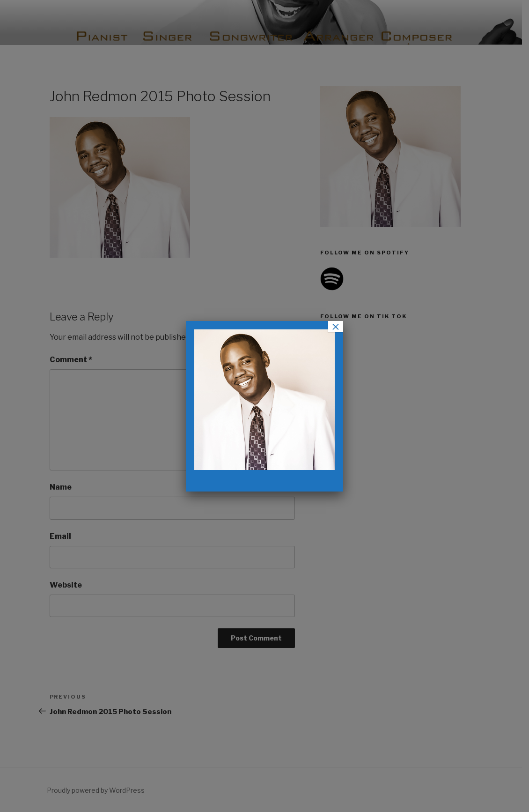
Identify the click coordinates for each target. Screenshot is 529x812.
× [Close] (336, 327)
